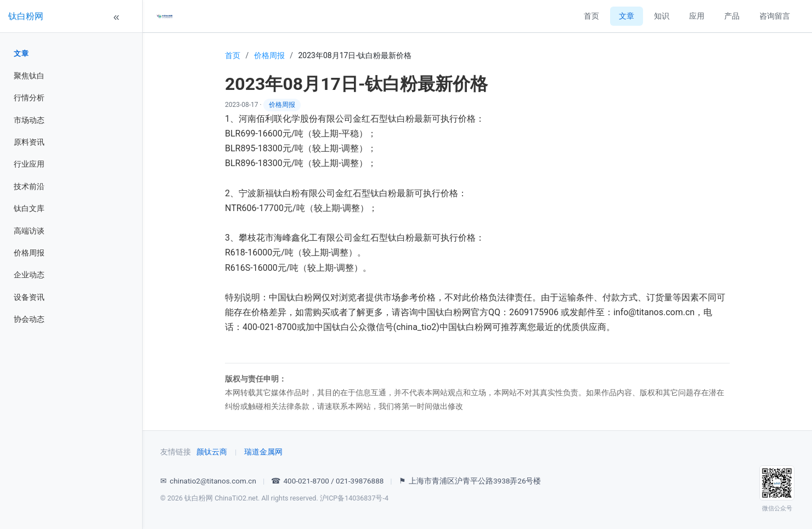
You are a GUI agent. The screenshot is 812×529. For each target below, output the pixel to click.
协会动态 (29, 319)
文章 (21, 53)
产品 (732, 16)
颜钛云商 (212, 452)
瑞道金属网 (263, 452)
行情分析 (29, 98)
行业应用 (29, 164)
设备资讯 (29, 297)
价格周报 (29, 253)
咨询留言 (775, 16)
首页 (591, 16)
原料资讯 (29, 142)
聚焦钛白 (29, 76)
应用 (697, 16)
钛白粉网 (26, 16)
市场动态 (29, 120)
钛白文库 (29, 208)
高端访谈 (29, 231)
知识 (662, 16)
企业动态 (29, 275)
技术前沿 (29, 186)
